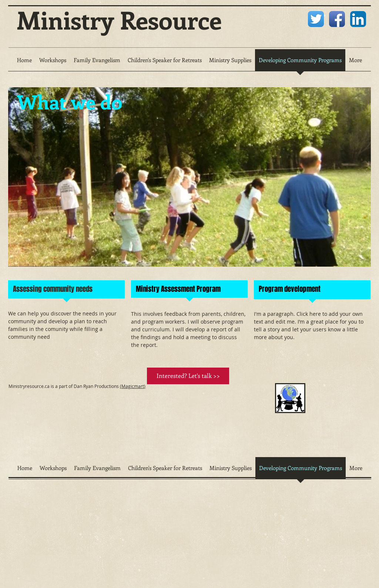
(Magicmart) (133, 386)
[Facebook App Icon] (337, 19)
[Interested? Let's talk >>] (188, 376)
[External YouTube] (212, 420)
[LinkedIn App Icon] (358, 19)
